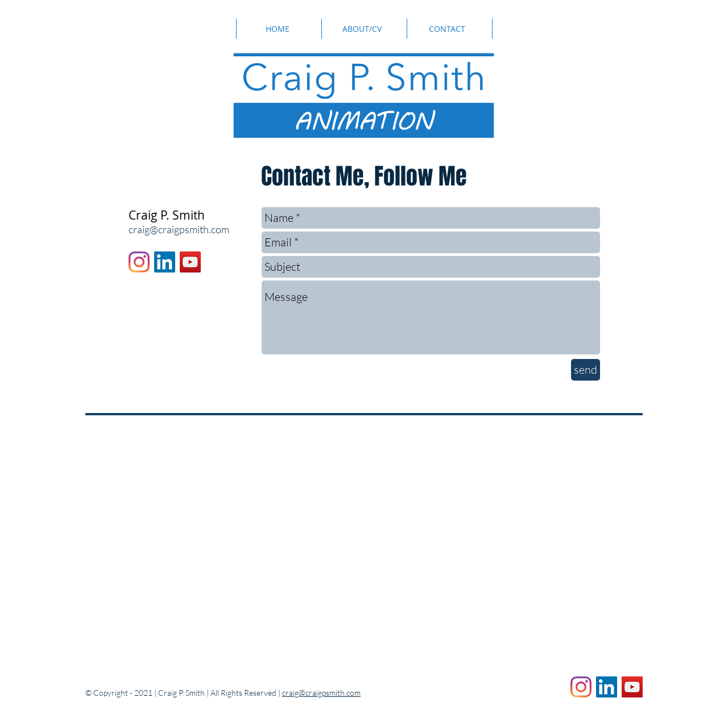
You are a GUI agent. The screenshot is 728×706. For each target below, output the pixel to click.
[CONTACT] (448, 29)
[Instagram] (139, 262)
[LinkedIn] (165, 262)
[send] (586, 370)
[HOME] (278, 29)
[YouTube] (190, 262)
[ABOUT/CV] (363, 29)
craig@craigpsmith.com (179, 229)
